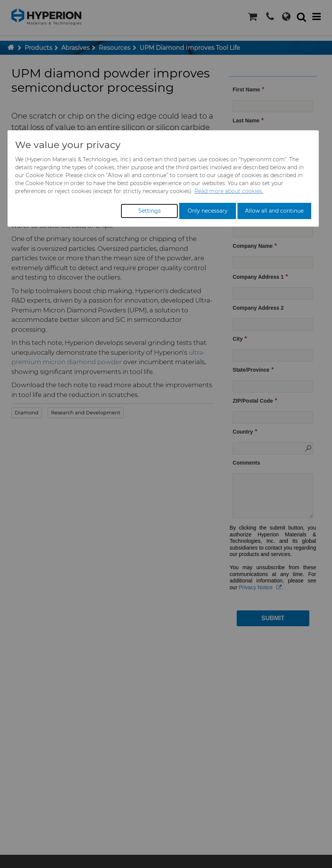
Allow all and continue (274, 211)
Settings (150, 211)
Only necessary (208, 211)
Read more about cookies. (229, 191)
